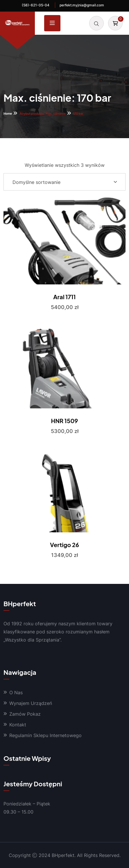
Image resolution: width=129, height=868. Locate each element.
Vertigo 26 (64, 545)
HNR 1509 (65, 421)
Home (8, 114)
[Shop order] (64, 182)
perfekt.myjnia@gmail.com (82, 5)
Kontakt (18, 725)
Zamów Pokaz (25, 714)
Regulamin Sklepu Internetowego (45, 735)
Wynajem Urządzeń (31, 703)
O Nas (16, 692)
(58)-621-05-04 (36, 5)
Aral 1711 (64, 297)
